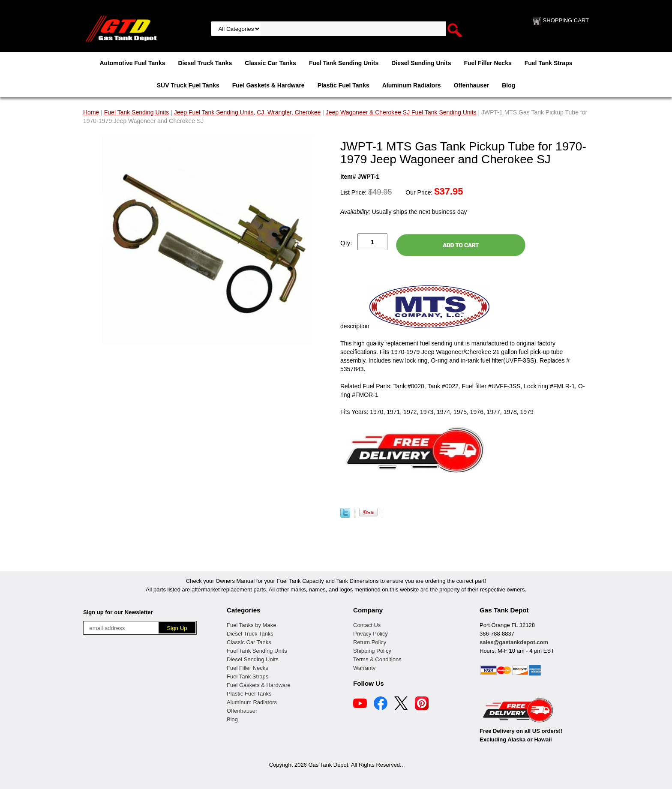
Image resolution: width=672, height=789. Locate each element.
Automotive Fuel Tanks (132, 63)
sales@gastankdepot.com (514, 642)
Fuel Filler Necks (487, 63)
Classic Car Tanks (270, 63)
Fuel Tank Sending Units (344, 63)
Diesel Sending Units (421, 63)
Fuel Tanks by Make (251, 625)
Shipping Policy (372, 651)
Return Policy (370, 642)
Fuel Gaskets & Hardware (268, 85)
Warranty (364, 668)
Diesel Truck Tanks (205, 63)
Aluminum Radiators (412, 85)
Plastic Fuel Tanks (343, 85)
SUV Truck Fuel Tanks (188, 85)
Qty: (346, 243)
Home (91, 112)
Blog (508, 85)
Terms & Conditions (377, 659)
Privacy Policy (370, 634)
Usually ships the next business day (403, 212)
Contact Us (367, 625)
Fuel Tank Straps (549, 63)
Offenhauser (471, 85)
